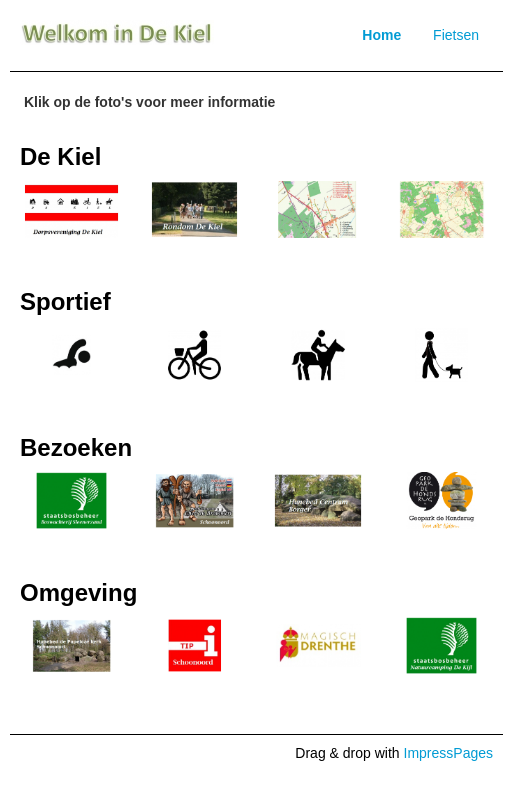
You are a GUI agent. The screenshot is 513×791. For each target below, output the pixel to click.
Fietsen (456, 35)
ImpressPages (448, 753)
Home (381, 35)
